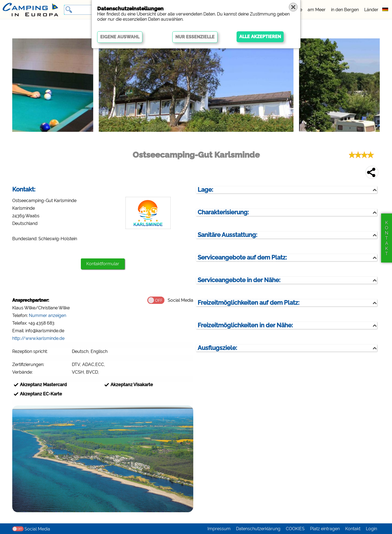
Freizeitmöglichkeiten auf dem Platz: (249, 303)
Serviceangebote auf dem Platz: (242, 257)
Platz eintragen (325, 529)
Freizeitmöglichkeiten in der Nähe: (245, 325)
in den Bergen (345, 10)
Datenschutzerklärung (258, 529)
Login (371, 529)
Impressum (219, 529)
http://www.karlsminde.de (38, 338)
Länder (371, 10)
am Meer (317, 10)
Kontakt (353, 529)
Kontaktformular (103, 264)
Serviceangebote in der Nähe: (239, 280)
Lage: (205, 190)
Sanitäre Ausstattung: (227, 235)
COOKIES (295, 529)
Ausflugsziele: (217, 348)
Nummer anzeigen (48, 315)
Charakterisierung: (223, 212)
